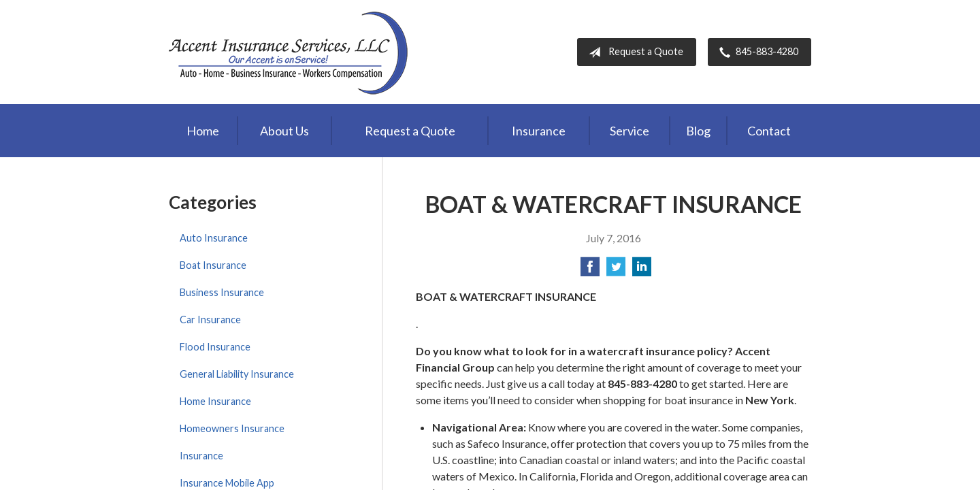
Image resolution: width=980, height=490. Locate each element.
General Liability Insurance (237, 374)
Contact (769, 131)
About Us (284, 131)
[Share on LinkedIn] (642, 271)
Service (630, 131)
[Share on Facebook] (590, 271)
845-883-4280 (756, 52)
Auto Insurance (214, 238)
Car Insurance (210, 320)
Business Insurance (222, 292)
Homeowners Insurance (232, 428)
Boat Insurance (213, 265)
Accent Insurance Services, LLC (290, 52)
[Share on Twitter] (616, 271)
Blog (698, 131)
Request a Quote (633, 52)
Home (203, 131)
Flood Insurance (215, 347)
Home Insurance (215, 401)
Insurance (539, 131)
